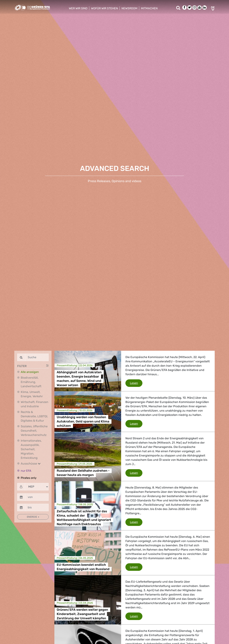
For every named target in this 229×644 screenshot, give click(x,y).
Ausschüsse (31, 464)
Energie (32, 517)
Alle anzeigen (30, 372)
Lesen (136, 383)
